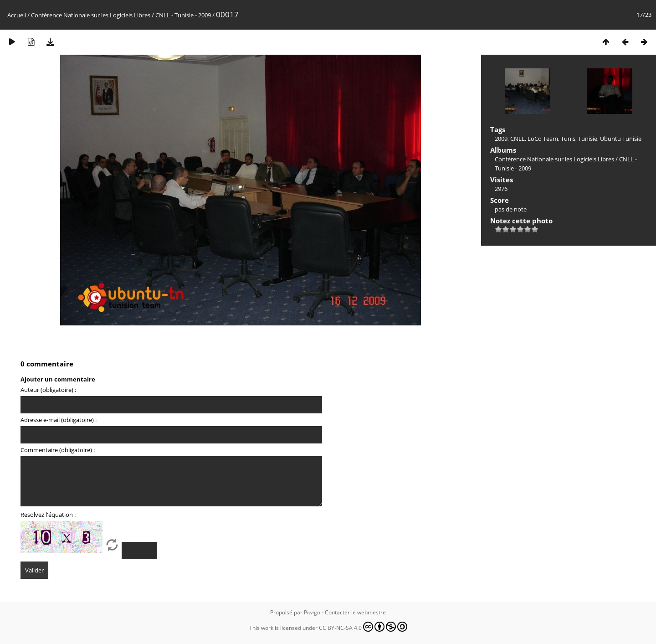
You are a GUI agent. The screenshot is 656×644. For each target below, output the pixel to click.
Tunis (568, 139)
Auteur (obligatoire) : (48, 390)
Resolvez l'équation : (48, 515)
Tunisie (588, 139)
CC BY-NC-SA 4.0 (363, 627)
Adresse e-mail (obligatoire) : (59, 420)
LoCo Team (543, 139)
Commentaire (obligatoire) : (58, 450)
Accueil (17, 15)
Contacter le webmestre (355, 612)
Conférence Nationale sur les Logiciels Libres (91, 15)
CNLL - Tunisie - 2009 (183, 15)
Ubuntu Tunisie (621, 139)
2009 (501, 139)
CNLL (518, 139)
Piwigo (312, 612)
